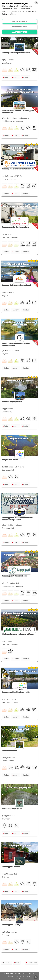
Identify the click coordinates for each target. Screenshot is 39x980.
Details (7, 77)
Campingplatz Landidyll (19, 904)
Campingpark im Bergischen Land (19, 206)
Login (25, 973)
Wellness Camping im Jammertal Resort (19, 614)
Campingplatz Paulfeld (19, 846)
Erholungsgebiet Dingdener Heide (20, 671)
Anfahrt (16, 77)
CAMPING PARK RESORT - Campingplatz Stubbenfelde (20, 91)
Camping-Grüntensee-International (20, 265)
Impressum (27, 976)
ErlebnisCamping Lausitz (20, 380)
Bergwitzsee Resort (19, 439)
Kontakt (26, 77)
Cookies (11, 976)
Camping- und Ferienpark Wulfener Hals (19, 149)
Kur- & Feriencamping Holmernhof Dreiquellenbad (20, 324)
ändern (6, 963)
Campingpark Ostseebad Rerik (20, 555)
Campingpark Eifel (19, 729)
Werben (18, 976)
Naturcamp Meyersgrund (19, 787)
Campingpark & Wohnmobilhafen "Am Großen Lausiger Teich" (20, 498)
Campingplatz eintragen (13, 973)
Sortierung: (33, 963)
